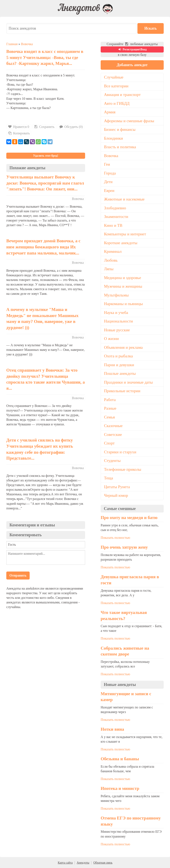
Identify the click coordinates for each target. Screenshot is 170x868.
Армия (110, 112)
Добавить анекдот (132, 65)
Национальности (118, 321)
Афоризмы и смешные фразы (129, 121)
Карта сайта (65, 863)
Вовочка (27, 44)
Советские (113, 435)
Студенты (112, 461)
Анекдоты (83, 863)
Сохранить (44, 127)
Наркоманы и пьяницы (123, 304)
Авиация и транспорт (122, 95)
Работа (110, 400)
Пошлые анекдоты (120, 373)
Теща (109, 478)
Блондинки (113, 138)
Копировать (19, 133)
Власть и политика (120, 147)
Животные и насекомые (124, 199)
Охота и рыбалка (118, 356)
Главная (12, 44)
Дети (108, 182)
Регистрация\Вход (132, 49)
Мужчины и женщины (123, 286)
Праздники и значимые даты (128, 382)
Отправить (18, 575)
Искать (151, 28)
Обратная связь (103, 863)
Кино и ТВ (113, 225)
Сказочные (113, 426)
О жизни (111, 339)
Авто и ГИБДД (117, 103)
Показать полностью (115, 538)
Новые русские (117, 330)
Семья (109, 417)
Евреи (109, 191)
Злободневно (115, 208)
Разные (110, 408)
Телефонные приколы (123, 469)
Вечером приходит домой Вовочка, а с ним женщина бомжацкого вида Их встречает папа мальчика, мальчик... (43, 247)
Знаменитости (116, 217)
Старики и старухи (120, 452)
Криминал (113, 251)
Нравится (19, 127)
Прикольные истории (122, 391)
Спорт (109, 443)
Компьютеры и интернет (125, 234)
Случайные (114, 77)
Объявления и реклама (123, 347)
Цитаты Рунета (117, 487)
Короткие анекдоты (121, 243)
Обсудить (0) (71, 127)
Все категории (116, 86)
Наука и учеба (116, 313)
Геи (107, 164)
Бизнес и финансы (120, 129)
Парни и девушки (119, 365)
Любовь (111, 260)
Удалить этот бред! (46, 156)
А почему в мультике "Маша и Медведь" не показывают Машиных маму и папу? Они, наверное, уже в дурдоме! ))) (42, 318)
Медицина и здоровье (123, 278)
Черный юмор (116, 495)
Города (110, 173)
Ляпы (109, 269)
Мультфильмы (116, 295)
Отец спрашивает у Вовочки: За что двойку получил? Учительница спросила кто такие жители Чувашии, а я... (45, 379)
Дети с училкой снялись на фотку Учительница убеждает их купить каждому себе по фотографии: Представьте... (40, 449)
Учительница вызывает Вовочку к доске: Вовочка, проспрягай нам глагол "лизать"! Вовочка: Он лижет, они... (45, 183)
